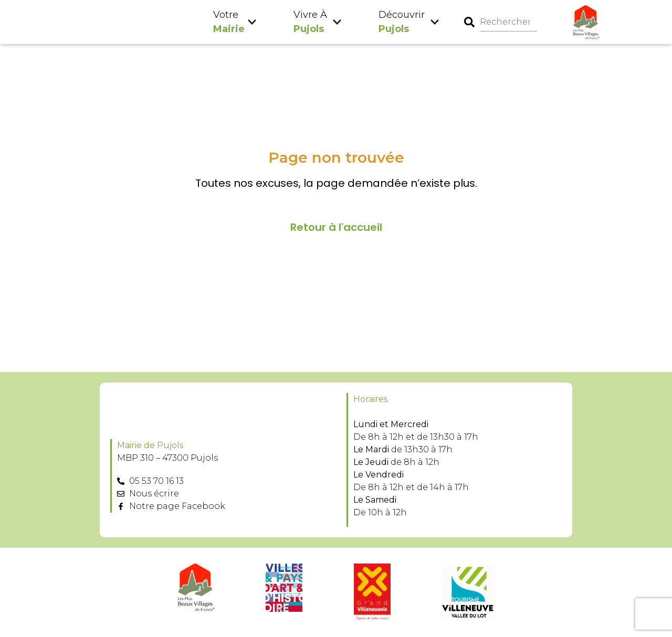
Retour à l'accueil (336, 228)
